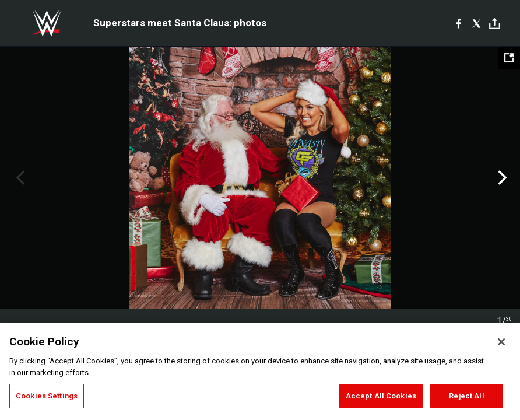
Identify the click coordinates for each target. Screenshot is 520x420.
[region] (260, 372)
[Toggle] (495, 24)
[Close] (501, 342)
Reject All (466, 396)
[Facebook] (458, 23)
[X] (477, 23)
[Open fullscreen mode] (509, 58)
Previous (19, 178)
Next (501, 178)
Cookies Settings (47, 396)
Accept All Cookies (381, 396)
